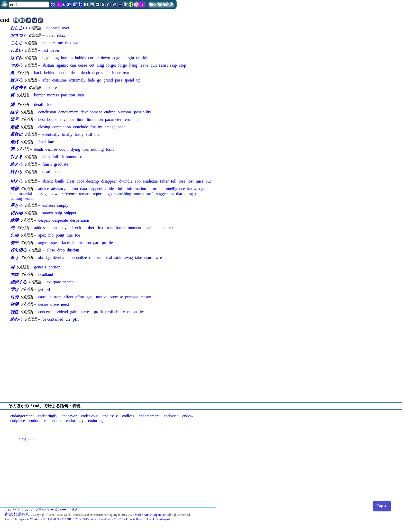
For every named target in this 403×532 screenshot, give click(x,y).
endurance (38, 421)
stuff (150, 194)
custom (56, 297)
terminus (131, 119)
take (139, 258)
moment (134, 228)
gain (74, 312)
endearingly (48, 416)
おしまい (19, 28)
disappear (109, 181)
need (65, 304)
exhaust (49, 205)
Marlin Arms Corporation (150, 515)
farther (89, 228)
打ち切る (19, 250)
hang (133, 65)
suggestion (165, 194)
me (60, 43)
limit (81, 119)
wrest (160, 258)
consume (59, 80)
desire (43, 304)
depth (86, 73)
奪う (14, 258)
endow (188, 416)
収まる (16, 157)
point (60, 235)
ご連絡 (73, 510)
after (46, 80)
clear (71, 181)
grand (108, 80)
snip (58, 213)
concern (45, 312)
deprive (59, 258)
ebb (138, 181)
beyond (67, 228)
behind (50, 73)
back (38, 73)
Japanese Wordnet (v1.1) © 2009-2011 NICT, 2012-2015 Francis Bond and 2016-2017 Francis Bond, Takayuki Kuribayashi (95, 519)
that (179, 194)
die (68, 319)
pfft (76, 319)
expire (52, 88)
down (106, 58)
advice (44, 189)
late (51, 142)
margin (128, 58)
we (76, 43)
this (68, 43)
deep (75, 73)
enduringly (75, 421)
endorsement (149, 416)
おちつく (19, 35)
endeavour (90, 416)
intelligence (175, 189)
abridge (44, 258)
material (25, 194)
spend (129, 80)
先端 (14, 235)
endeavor (69, 416)
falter (164, 181)
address (40, 228)
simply (63, 205)
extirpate (54, 282)
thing (189, 194)
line (13, 194)
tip (197, 194)
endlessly (110, 416)
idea (112, 189)
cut (92, 65)
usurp (149, 258)
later (56, 172)
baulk (60, 181)
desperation (80, 220)
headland (46, 274)
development (91, 112)
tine (70, 235)
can (73, 65)
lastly (79, 134)
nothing (98, 149)
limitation (95, 119)
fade (91, 80)
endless (128, 416)
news (55, 194)
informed (156, 189)
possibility (143, 112)
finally (67, 134)
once (122, 127)
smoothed (74, 157)
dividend (61, 312)
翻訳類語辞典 (161, 4)
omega (110, 127)
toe (78, 235)
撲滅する (19, 282)
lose (182, 181)
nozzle (149, 228)
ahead (54, 228)
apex (42, 235)
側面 (14, 243)
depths (98, 73)
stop (183, 65)
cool (80, 181)
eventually (51, 134)
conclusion (47, 112)
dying (76, 149)
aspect (54, 243)
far (108, 73)
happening (98, 189)
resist (163, 65)
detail (39, 105)
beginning (51, 58)
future (121, 228)
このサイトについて (19, 510)
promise (116, 297)
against (62, 65)
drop (61, 250)
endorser (171, 416)
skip (174, 65)
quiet (51, 35)
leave (144, 65)
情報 (14, 189)
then (98, 134)
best (42, 119)
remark (85, 194)
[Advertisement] (201, 362)
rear (126, 73)
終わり (16, 172)
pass (119, 80)
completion (62, 127)
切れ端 (16, 213)
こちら (16, 43)
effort (80, 297)
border (40, 95)
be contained (53, 319)
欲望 (14, 304)
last (45, 50)
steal (108, 258)
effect (68, 297)
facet (66, 243)
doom (64, 149)
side (49, 105)
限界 (14, 119)
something (123, 194)
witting (16, 198)
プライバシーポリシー (51, 510)
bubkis (81, 58)
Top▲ (382, 506)
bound (52, 119)
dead (46, 172)
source (139, 194)
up (138, 80)
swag (129, 258)
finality (96, 127)
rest (171, 228)
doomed (53, 28)
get (41, 289)
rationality (136, 312)
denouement (68, 112)
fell (174, 181)
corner (93, 58)
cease (83, 65)
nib (51, 235)
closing (44, 127)
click (46, 157)
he (44, 43)
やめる (16, 65)
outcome (125, 112)
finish (47, 164)
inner (116, 73)
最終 (14, 142)
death (39, 149)
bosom (63, 73)
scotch (68, 282)
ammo (73, 189)
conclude (81, 127)
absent (48, 181)
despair (44, 220)
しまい (16, 50)
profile (107, 243)
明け (14, 289)
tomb (110, 149)
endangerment (22, 416)
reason (146, 297)
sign (108, 194)
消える (16, 181)
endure (56, 421)
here (52, 43)
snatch (48, 213)
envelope (67, 119)
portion (54, 267)
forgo (123, 65)
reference (69, 194)
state (81, 95)
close (51, 250)
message (41, 194)
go (99, 80)
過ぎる (16, 80)
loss (86, 149)
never (55, 50)
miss (200, 181)
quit (154, 65)
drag (100, 65)
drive (55, 304)
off (48, 289)
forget (111, 65)
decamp (93, 181)
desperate (60, 220)
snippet (70, 213)
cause (43, 297)
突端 (14, 274)
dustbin (73, 250)
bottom (67, 58)
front (109, 228)
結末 (14, 112)
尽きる (16, 205)
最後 (14, 127)
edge (116, 58)
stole (118, 258)
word (28, 198)
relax (61, 35)
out (208, 181)
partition (68, 95)
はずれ (16, 58)
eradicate (150, 181)
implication (82, 243)
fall (55, 157)
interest (85, 312)
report (98, 194)
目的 (14, 297)
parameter (113, 119)
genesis (40, 267)
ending (110, 112)
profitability (115, 312)
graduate (61, 164)
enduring (95, 421)
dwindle (126, 181)
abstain (48, 65)
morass (53, 95)
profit (98, 312)
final (42, 142)
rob (92, 258)
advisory (58, 189)
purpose (132, 297)
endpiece (18, 421)
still (89, 134)
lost (191, 181)
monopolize (77, 258)
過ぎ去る (19, 88)
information (136, 189)
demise (51, 149)
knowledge (196, 189)
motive (102, 297)
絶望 (14, 220)
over (66, 28)
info (121, 189)
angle (43, 243)
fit (62, 157)
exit (78, 228)
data (84, 189)
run (100, 258)
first (100, 228)
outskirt (143, 58)
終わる (16, 319)
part (97, 243)
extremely (77, 80)
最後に (16, 134)
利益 (14, 312)
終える (16, 164)
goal (90, 297)
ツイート (27, 439)
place (161, 228)
